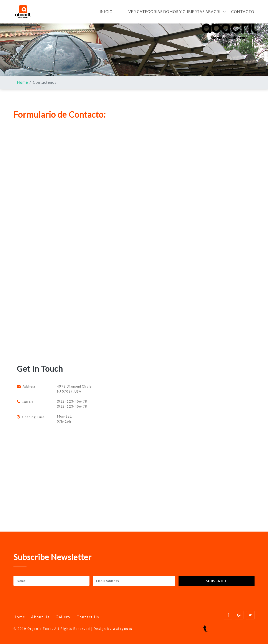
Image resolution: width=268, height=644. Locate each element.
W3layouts (122, 629)
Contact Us (88, 617)
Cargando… (83, 246)
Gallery (63, 617)
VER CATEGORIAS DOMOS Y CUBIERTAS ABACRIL (177, 12)
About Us (40, 617)
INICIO (106, 12)
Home (22, 82)
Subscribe (217, 581)
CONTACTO (243, 12)
